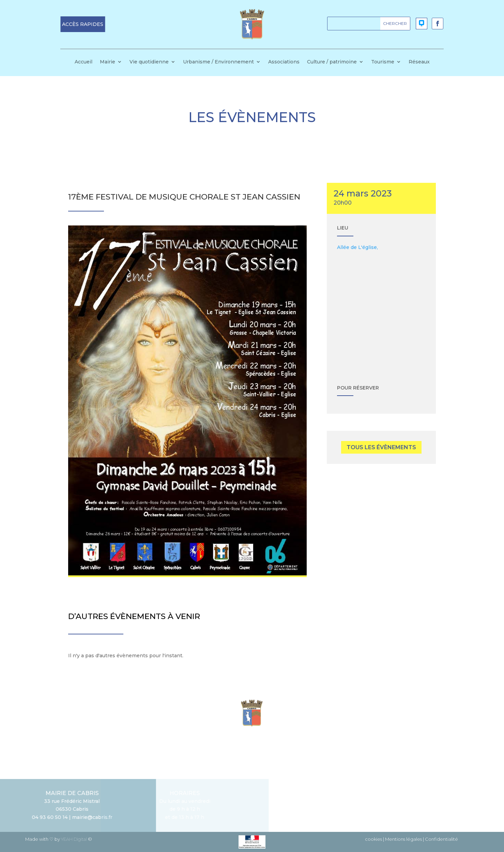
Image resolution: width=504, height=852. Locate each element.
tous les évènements (381, 447)
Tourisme (383, 62)
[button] (83, 24)
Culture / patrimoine (332, 62)
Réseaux (419, 62)
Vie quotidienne (149, 62)
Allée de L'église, (357, 247)
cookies (373, 839)
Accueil (83, 62)
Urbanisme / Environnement (218, 62)
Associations (284, 62)
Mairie (108, 62)
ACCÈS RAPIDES (83, 24)
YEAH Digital (74, 839)
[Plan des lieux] (381, 311)
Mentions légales (403, 839)
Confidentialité (441, 839)
